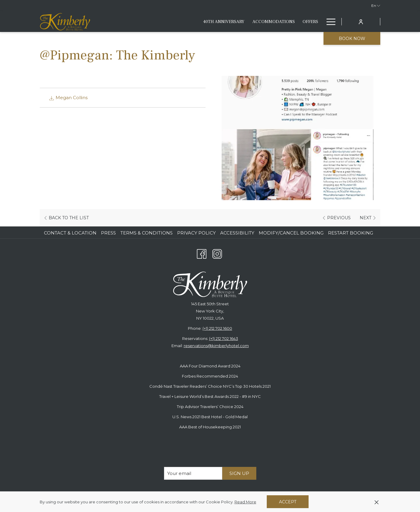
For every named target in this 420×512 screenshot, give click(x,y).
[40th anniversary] (132, 22)
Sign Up (239, 473)
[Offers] (218, 22)
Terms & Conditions (147, 233)
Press (108, 233)
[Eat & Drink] (247, 22)
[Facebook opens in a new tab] (202, 253)
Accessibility (237, 233)
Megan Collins (68, 98)
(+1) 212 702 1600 (217, 328)
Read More (246, 502)
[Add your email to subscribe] (193, 473)
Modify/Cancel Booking (291, 233)
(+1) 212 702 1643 (224, 338)
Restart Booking (351, 233)
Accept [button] (288, 502)
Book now (352, 39)
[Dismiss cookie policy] (377, 502)
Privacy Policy (196, 233)
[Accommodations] (181, 22)
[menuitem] (71, 233)
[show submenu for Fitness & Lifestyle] (319, 22)
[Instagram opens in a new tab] (217, 253)
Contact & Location (70, 233)
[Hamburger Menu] (329, 22)
